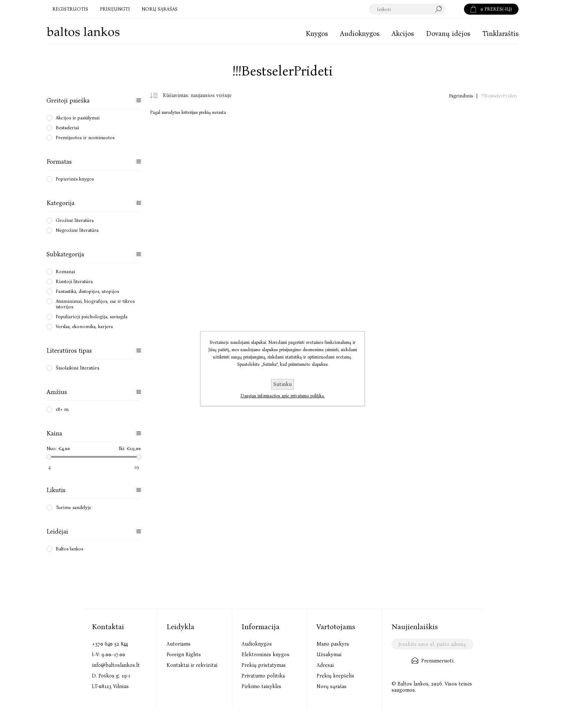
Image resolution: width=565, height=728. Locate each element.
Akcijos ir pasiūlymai (78, 118)
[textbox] (407, 9)
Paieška (455, 9)
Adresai (325, 665)
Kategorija (61, 203)
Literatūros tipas (69, 351)
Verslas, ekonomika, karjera (84, 326)
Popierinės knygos (75, 179)
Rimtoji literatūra (74, 281)
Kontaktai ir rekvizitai (192, 665)
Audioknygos (257, 644)
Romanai (65, 272)
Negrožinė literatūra (77, 230)
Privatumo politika (263, 676)
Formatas (59, 162)
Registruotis (70, 9)
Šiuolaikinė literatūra (77, 368)
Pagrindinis (461, 96)
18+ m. (63, 409)
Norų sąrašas (332, 686)
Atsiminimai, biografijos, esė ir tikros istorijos (95, 304)
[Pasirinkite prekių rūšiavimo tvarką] (200, 96)
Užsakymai (329, 655)
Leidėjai (57, 532)
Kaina (54, 433)
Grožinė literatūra (75, 220)
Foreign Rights (184, 655)
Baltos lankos (69, 549)
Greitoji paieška (68, 101)
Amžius (57, 392)
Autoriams (179, 644)
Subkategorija (65, 254)
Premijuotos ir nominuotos (85, 138)
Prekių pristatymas (264, 665)
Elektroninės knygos (265, 655)
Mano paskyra (333, 644)
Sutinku (282, 384)
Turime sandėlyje (73, 507)
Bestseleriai (67, 128)
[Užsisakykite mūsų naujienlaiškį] (432, 644)
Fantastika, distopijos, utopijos (87, 291)
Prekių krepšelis (335, 676)
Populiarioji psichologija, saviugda (91, 317)
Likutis (56, 490)
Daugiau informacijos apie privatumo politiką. (282, 396)
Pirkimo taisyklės (261, 686)
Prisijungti (115, 9)
